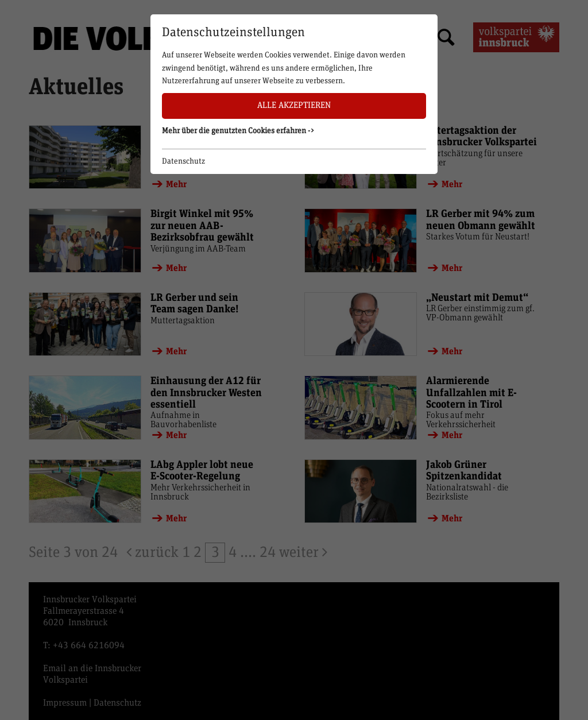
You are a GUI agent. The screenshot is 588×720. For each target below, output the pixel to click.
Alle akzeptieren (294, 105)
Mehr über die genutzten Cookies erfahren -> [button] (238, 131)
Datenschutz (183, 161)
